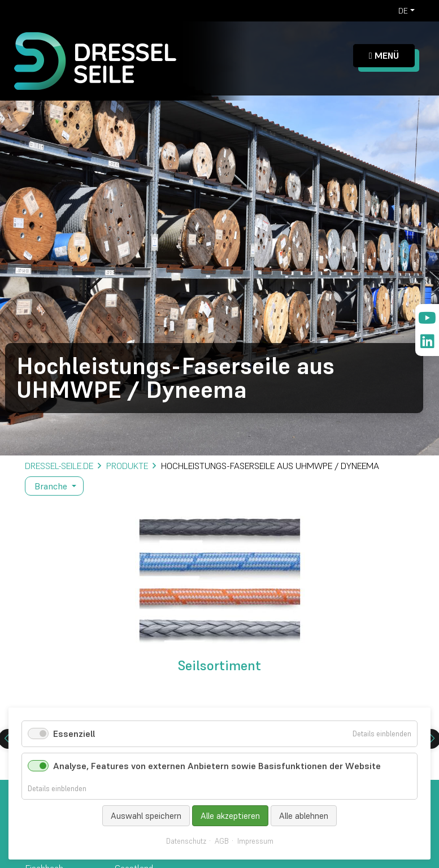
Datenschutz (186, 841)
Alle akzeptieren (230, 816)
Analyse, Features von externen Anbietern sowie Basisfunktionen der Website (217, 766)
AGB (222, 841)
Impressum (255, 841)
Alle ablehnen (304, 816)
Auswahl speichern (146, 816)
